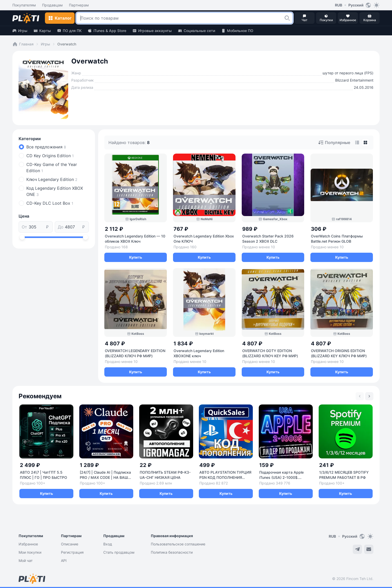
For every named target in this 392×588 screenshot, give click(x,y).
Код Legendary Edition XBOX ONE (55, 191)
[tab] (357, 142)
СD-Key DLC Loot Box (50, 203)
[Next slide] (369, 396)
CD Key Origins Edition (50, 156)
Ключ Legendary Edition (52, 179)
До (61, 227)
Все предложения (46, 147)
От (24, 227)
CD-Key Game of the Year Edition (52, 168)
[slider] (22, 237)
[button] (287, 18)
